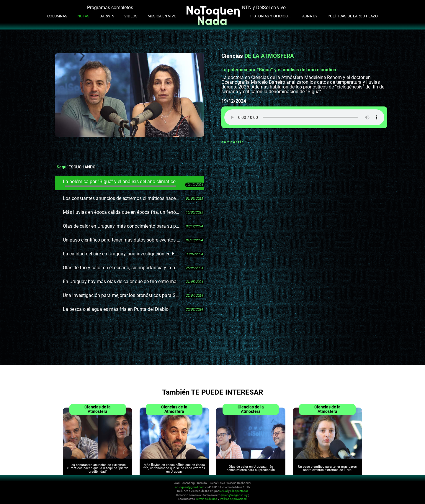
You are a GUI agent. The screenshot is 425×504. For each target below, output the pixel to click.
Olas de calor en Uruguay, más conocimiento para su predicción (122, 226)
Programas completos (110, 8)
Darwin (107, 16)
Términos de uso (206, 499)
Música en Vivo (162, 16)
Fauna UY (309, 16)
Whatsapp (248, 142)
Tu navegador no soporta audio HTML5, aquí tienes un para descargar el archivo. (304, 117)
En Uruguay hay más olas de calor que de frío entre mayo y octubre (122, 281)
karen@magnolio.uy (234, 495)
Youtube (375, 487)
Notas (83, 16)
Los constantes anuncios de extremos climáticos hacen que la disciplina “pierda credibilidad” (122, 198)
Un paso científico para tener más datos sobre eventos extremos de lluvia (122, 240)
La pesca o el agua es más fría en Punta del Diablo (116, 309)
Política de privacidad (233, 499)
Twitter (263, 142)
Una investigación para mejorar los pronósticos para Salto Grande (122, 295)
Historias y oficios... (270, 16)
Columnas (57, 16)
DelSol (223, 491)
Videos (131, 16)
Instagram (368, 487)
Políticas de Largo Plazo (353, 16)
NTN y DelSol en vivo (264, 8)
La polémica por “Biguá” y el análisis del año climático (119, 183)
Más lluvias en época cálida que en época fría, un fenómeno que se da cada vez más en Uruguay (122, 212)
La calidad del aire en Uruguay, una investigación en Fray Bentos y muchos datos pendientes (122, 254)
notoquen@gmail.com (190, 487)
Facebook (256, 142)
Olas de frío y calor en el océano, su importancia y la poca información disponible (122, 268)
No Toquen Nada (53, 490)
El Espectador (239, 491)
